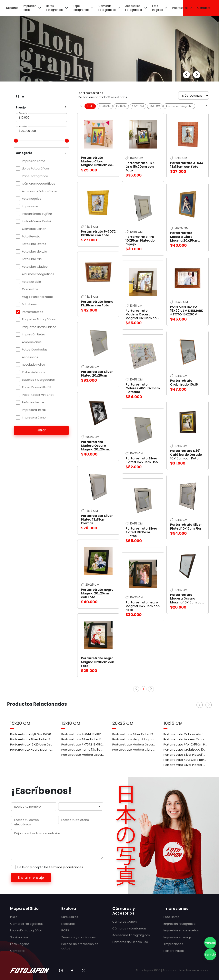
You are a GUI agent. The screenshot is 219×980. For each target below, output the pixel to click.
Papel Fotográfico (81, 8)
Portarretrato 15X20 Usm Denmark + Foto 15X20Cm (32, 744)
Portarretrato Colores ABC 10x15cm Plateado (143, 388)
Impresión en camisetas (181, 930)
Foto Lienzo (30, 304)
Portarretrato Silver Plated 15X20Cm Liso (32, 739)
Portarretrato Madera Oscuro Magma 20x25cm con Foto (95, 448)
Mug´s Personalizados (38, 297)
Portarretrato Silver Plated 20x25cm (97, 374)
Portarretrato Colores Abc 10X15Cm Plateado (185, 734)
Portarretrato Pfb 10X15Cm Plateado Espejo (185, 744)
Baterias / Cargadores (38, 380)
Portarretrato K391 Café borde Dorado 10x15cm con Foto (186, 454)
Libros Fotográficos (55, 8)
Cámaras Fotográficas (107, 8)
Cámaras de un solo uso (130, 942)
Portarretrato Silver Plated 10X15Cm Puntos (185, 764)
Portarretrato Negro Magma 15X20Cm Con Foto (32, 749)
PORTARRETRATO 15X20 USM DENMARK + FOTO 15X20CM (187, 310)
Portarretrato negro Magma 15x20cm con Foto (143, 606)
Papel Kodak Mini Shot (38, 395)
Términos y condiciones (79, 937)
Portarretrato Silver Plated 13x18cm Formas (97, 519)
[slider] (16, 141)
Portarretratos (33, 312)
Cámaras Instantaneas (129, 928)
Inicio (14, 917)
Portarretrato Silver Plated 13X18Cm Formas (83, 739)
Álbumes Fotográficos (38, 274)
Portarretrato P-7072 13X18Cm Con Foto (83, 744)
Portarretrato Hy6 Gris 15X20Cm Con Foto (32, 734)
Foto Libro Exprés (34, 244)
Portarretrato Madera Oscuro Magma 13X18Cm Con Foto (83, 754)
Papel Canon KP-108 (37, 387)
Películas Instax (33, 402)
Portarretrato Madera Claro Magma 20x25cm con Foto (184, 239)
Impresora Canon (35, 417)
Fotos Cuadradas (35, 349)
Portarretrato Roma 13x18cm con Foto (97, 303)
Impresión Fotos (30, 8)
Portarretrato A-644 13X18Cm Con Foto (83, 734)
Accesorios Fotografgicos (131, 935)
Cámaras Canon (34, 229)
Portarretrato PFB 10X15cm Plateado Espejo (140, 240)
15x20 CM (105, 106)
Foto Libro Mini (32, 259)
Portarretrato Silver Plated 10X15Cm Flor (185, 754)
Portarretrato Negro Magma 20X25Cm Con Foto (134, 739)
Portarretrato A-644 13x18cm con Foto (187, 165)
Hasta (23, 126)
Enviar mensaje (31, 878)
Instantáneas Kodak (37, 221)
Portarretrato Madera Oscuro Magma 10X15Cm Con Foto (185, 739)
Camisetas (30, 289)
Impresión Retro (34, 334)
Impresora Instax (34, 410)
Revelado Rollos (33, 365)
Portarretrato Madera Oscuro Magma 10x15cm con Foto (187, 600)
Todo (90, 106)
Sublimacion (19, 937)
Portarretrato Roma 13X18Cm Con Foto (83, 749)
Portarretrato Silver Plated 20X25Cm (134, 734)
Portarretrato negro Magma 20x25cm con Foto (97, 593)
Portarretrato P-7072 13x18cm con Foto (98, 233)
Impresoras (180, 8)
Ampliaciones (32, 342)
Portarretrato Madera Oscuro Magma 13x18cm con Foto (142, 316)
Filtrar (41, 430)
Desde (23, 113)
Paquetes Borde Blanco (39, 327)
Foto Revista (31, 236)
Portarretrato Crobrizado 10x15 (184, 382)
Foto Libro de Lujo (35, 251)
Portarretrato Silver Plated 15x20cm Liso (142, 460)
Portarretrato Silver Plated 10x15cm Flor (186, 526)
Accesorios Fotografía (179, 106)
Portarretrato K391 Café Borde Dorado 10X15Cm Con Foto (185, 759)
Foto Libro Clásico (35, 267)
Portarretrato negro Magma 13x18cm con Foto (98, 662)
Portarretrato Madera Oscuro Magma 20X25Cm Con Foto (134, 744)
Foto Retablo (31, 282)
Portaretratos (174, 951)
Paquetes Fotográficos (39, 319)
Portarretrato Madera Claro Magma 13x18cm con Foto (98, 163)
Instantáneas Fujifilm (37, 214)
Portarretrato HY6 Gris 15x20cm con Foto (140, 167)
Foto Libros (171, 917)
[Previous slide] (186, 75)
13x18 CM (121, 106)
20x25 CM (138, 106)
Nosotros (12, 8)
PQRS (65, 930)
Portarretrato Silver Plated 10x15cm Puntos (141, 532)
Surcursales (70, 917)
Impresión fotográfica (26, 930)
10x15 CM (155, 106)
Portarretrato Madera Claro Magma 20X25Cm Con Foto (134, 749)
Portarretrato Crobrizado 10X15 (185, 749)
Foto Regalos (157, 8)
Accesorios (30, 357)
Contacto (204, 8)
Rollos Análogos (33, 372)
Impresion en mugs (177, 937)
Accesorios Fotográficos (134, 8)
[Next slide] (197, 75)
